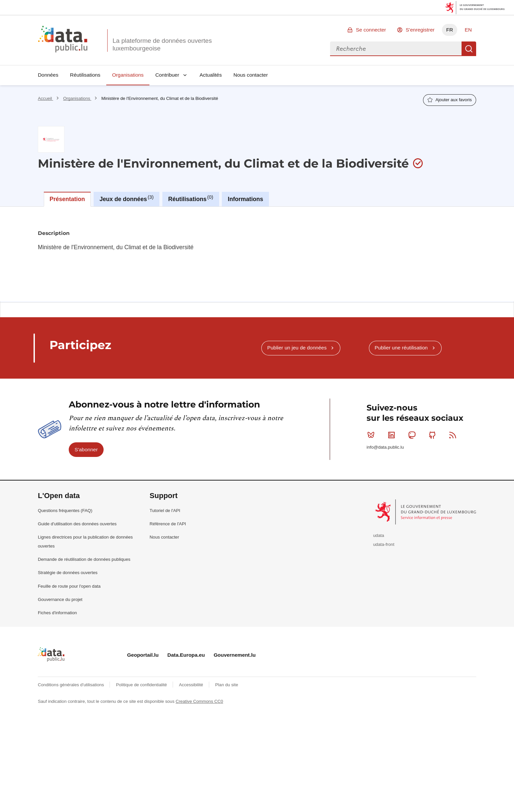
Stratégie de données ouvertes (68, 573)
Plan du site (227, 685)
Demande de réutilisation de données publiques (84, 559)
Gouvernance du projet (60, 599)
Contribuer (167, 75)
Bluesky (372, 435)
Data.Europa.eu (186, 655)
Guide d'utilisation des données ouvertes (77, 524)
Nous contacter (251, 75)
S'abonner (86, 449)
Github (434, 435)
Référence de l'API (168, 524)
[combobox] (396, 49)
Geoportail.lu (143, 655)
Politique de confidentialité (142, 685)
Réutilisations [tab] (191, 198)
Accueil (45, 98)
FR (450, 30)
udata (379, 535)
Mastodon (413, 435)
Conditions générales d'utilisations (72, 685)
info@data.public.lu (385, 447)
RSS (454, 435)
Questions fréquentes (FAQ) (65, 511)
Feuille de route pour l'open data (69, 586)
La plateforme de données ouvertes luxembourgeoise (162, 44)
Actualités (211, 75)
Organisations (128, 75)
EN (468, 30)
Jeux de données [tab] (127, 198)
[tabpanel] (257, 254)
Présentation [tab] (67, 199)
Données (48, 75)
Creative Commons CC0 (199, 701)
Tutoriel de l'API (165, 511)
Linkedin (393, 435)
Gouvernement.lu (235, 655)
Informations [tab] (246, 199)
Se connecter (371, 30)
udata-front (384, 544)
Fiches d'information (57, 613)
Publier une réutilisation (401, 348)
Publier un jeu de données (297, 348)
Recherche (469, 49)
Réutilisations (85, 75)
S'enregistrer (420, 30)
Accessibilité (192, 685)
